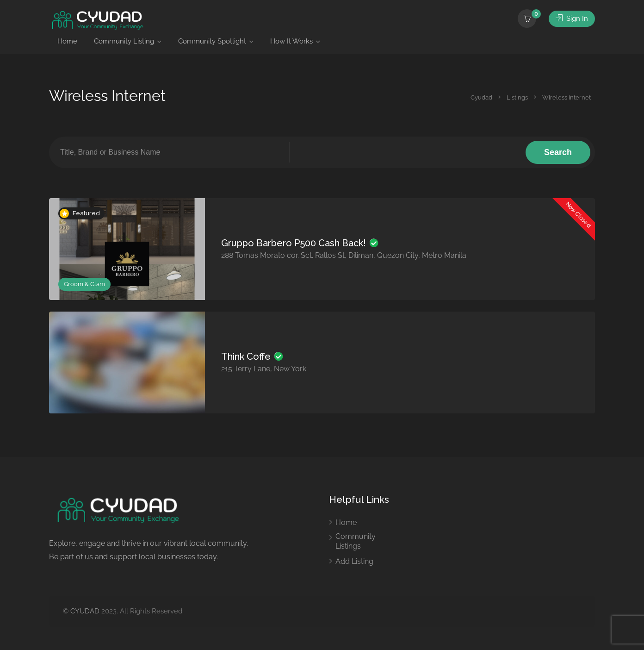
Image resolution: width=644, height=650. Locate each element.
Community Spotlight (212, 41)
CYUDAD (85, 611)
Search (558, 152)
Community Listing (124, 41)
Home (67, 41)
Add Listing (354, 561)
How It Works (291, 41)
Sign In (572, 19)
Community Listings (356, 541)
